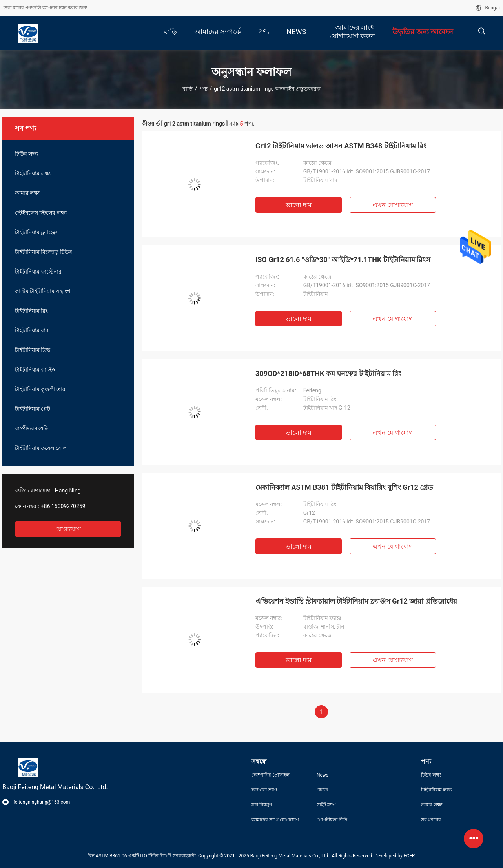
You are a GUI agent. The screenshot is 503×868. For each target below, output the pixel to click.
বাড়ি (188, 89)
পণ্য (203, 89)
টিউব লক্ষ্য (26, 154)
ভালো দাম (299, 205)
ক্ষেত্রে (322, 790)
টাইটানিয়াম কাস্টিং (35, 370)
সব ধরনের (431, 820)
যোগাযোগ (68, 529)
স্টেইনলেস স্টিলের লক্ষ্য (41, 213)
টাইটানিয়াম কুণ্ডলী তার (40, 389)
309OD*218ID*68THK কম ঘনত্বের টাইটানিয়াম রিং (328, 373)
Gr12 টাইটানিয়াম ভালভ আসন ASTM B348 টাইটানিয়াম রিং (341, 146)
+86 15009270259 (63, 506)
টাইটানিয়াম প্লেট (33, 409)
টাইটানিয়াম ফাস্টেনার (38, 272)
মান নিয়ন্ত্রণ (262, 805)
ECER (409, 856)
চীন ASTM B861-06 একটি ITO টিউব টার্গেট (130, 856)
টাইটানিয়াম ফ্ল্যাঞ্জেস (37, 232)
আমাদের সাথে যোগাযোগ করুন (278, 820)
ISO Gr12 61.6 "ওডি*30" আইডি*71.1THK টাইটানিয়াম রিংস (343, 260)
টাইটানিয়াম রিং (31, 311)
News (323, 775)
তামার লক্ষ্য (27, 193)
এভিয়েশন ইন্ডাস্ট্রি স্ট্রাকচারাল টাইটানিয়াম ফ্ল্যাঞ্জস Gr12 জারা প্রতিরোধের (356, 601)
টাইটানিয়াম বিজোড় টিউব (44, 252)
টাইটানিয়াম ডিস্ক (33, 350)
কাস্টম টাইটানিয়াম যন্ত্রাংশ (43, 291)
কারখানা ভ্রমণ (264, 790)
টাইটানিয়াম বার (32, 330)
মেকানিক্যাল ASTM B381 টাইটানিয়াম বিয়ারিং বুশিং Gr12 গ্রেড (344, 487)
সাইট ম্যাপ (326, 805)
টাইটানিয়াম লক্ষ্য (33, 173)
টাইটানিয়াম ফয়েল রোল (41, 448)
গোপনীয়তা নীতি (332, 820)
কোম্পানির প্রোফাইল (271, 775)
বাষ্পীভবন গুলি (32, 429)
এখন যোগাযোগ (393, 205)
